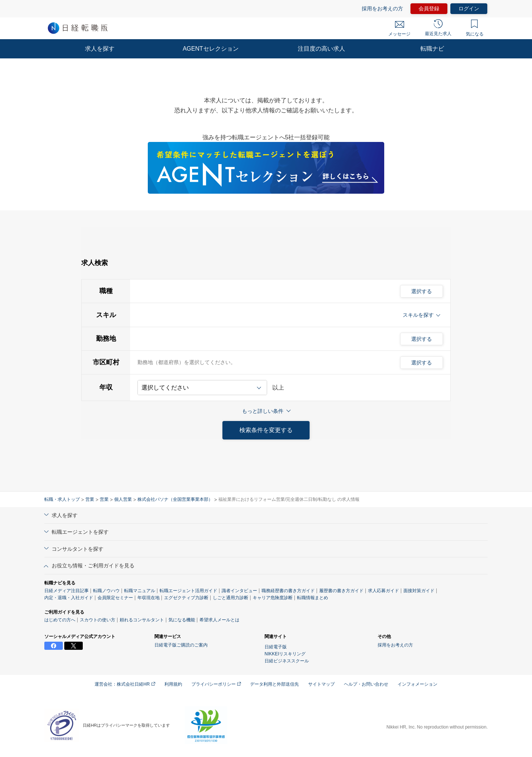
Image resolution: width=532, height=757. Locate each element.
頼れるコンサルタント (142, 620)
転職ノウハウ (106, 591)
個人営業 (123, 499)
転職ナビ (432, 49)
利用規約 (173, 684)
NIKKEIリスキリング (285, 654)
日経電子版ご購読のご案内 (181, 645)
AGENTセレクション (210, 49)
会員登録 (429, 9)
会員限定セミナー (115, 598)
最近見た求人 (438, 28)
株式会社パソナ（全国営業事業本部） (175, 499)
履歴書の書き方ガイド (341, 591)
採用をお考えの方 (382, 9)
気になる (475, 28)
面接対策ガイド (419, 591)
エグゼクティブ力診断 (186, 598)
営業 (90, 499)
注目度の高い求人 (321, 49)
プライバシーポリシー (216, 684)
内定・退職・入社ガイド (69, 598)
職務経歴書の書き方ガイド (288, 591)
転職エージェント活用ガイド (188, 591)
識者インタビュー (239, 591)
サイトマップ (321, 684)
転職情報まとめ (313, 598)
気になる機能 (182, 620)
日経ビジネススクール (287, 661)
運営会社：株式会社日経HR (125, 684)
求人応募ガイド (383, 591)
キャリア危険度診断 (273, 598)
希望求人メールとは (219, 620)
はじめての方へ (60, 620)
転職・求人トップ (62, 499)
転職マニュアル (140, 591)
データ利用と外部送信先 (274, 684)
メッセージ (399, 29)
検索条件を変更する (266, 430)
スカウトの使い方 (98, 620)
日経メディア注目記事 (66, 591)
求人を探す (100, 49)
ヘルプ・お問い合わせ (366, 684)
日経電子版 (276, 647)
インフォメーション (417, 684)
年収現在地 (149, 598)
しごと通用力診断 (231, 598)
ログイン (469, 9)
